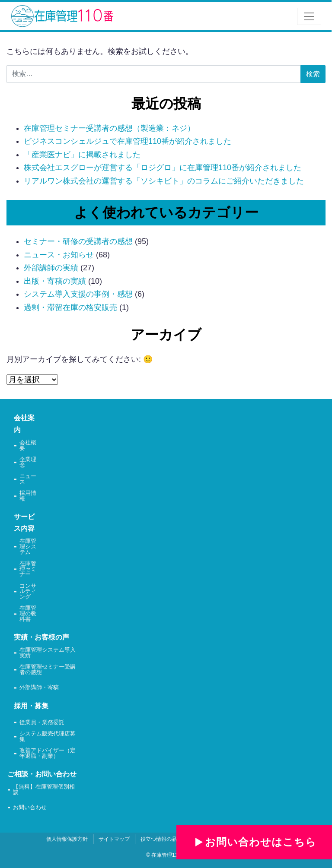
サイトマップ (114, 839)
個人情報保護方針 (67, 839)
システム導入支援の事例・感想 (78, 294)
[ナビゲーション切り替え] (309, 16)
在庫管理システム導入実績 (48, 653)
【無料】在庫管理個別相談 (44, 790)
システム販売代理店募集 (48, 737)
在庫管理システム (28, 547)
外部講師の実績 (51, 268)
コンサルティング (28, 592)
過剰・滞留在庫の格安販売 (70, 307)
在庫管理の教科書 (28, 614)
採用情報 (28, 496)
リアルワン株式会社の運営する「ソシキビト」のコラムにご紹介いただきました (164, 181)
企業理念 (28, 463)
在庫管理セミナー (28, 569)
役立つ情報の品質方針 (166, 839)
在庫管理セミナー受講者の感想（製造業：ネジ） (109, 128)
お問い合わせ (30, 808)
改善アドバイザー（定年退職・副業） (48, 754)
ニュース (28, 479)
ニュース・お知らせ (59, 255)
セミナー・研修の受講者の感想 (78, 241)
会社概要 (28, 446)
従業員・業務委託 (42, 723)
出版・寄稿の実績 (55, 281)
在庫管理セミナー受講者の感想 (48, 670)
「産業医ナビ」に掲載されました (82, 155)
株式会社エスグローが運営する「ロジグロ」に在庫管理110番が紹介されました (163, 168)
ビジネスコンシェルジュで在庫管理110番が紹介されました (128, 141)
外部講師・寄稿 (39, 688)
